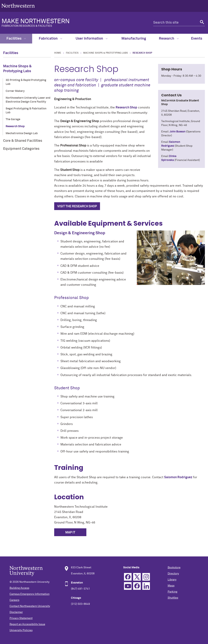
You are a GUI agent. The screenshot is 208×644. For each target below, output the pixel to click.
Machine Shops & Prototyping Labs (17, 69)
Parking (173, 592)
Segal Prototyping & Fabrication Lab (26, 111)
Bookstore (174, 568)
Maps (171, 586)
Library (172, 580)
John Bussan (177, 132)
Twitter (137, 577)
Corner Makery (15, 91)
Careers (14, 600)
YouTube (128, 586)
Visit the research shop (77, 206)
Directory (173, 574)
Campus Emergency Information (30, 594)
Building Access (19, 588)
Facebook (128, 577)
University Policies (21, 630)
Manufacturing (134, 39)
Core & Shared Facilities (23, 141)
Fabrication (50, 39)
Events (197, 39)
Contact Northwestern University (30, 606)
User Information (92, 39)
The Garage (13, 119)
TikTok (137, 586)
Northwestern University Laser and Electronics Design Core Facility (28, 100)
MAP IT (70, 532)
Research (169, 39)
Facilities (16, 39)
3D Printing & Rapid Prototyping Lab (26, 82)
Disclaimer (16, 612)
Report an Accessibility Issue (27, 624)
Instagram (146, 577)
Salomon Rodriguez (178, 477)
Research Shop (15, 126)
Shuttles (173, 598)
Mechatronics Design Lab (22, 133)
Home (58, 53)
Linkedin (146, 586)
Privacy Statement (21, 618)
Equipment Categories (21, 149)
